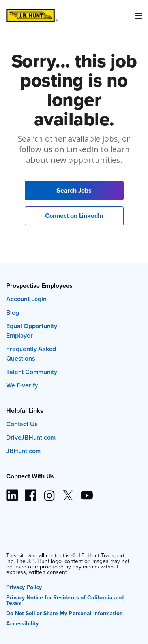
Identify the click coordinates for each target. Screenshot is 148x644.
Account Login (26, 299)
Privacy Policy (24, 586)
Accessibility (22, 623)
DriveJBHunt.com (31, 437)
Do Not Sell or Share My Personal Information (65, 613)
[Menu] (139, 16)
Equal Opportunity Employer (32, 331)
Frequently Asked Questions (31, 354)
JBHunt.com (23, 451)
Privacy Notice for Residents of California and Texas (65, 600)
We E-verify (22, 385)
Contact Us (22, 424)
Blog (13, 313)
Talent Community (32, 372)
